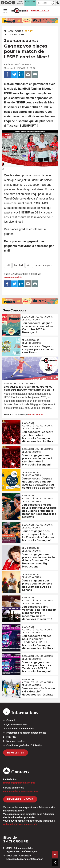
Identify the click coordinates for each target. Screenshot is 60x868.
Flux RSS (11, 737)
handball (18, 265)
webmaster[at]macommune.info (20, 824)
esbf (8, 265)
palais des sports (44, 265)
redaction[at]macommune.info (19, 783)
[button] (53, 3)
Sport (29, 31)
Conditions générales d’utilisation (24, 745)
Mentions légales (15, 741)
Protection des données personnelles (26, 733)
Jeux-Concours (14, 35)
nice (29, 265)
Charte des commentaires (20, 729)
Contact (11, 720)
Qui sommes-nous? (17, 724)
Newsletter (16, 753)
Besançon (28, 317)
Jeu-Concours (13, 31)
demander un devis (20, 799)
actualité (28, 426)
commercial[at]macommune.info (20, 791)
